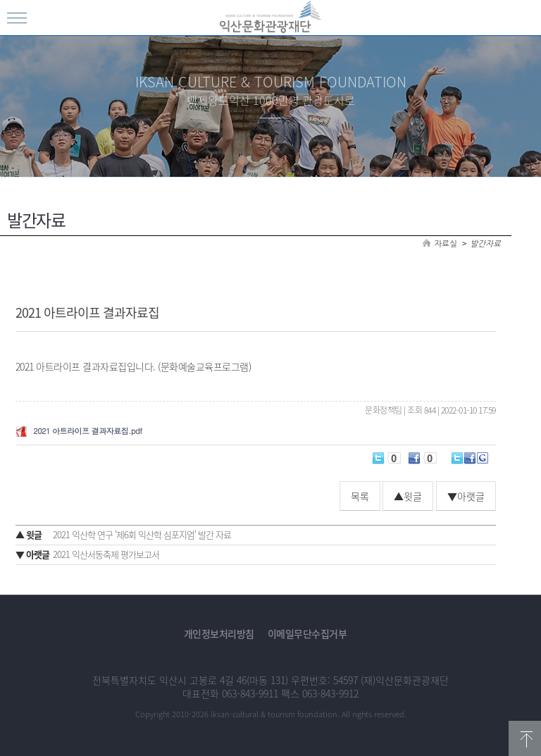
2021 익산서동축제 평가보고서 (87, 554)
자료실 (446, 244)
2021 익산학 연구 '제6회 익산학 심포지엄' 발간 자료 (123, 534)
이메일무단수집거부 (307, 633)
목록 (360, 496)
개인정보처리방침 (219, 633)
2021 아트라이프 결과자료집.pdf (87, 431)
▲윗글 (408, 496)
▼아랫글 (466, 496)
